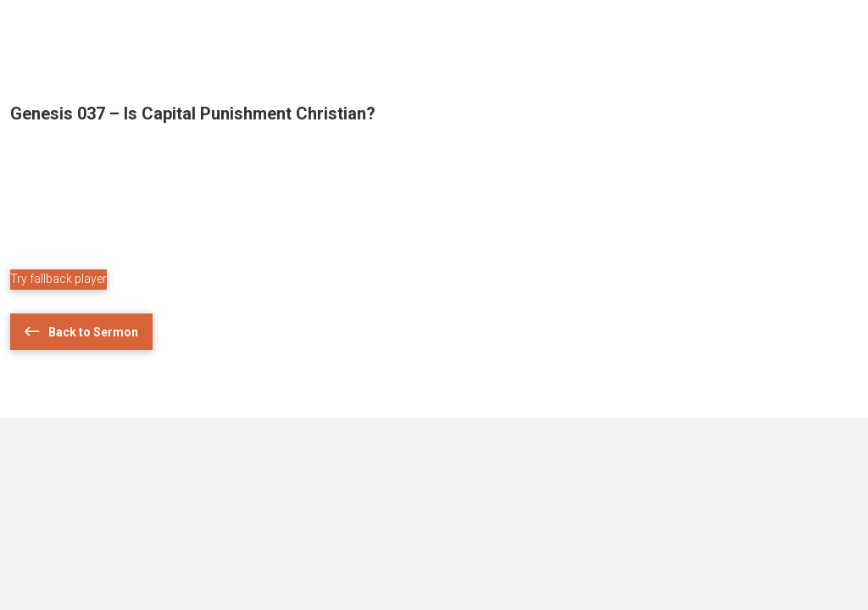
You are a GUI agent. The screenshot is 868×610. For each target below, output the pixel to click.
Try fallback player (58, 279)
